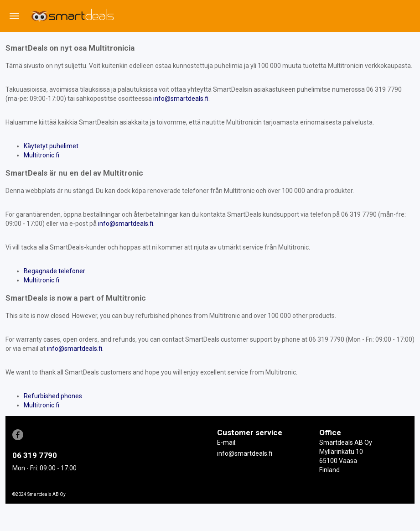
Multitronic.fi (41, 155)
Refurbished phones (53, 396)
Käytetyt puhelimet (51, 146)
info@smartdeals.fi (181, 99)
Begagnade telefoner (54, 271)
